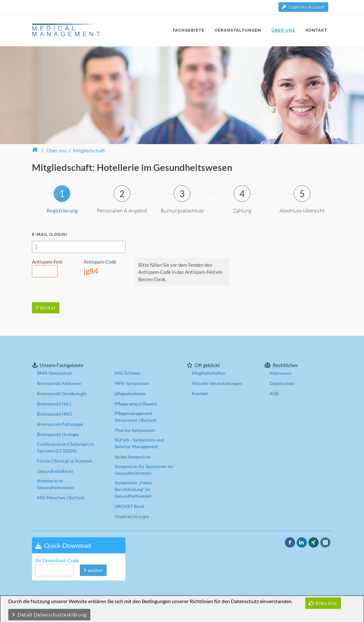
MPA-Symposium (132, 383)
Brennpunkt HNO (55, 414)
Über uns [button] (56, 150)
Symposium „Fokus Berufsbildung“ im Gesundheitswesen (133, 489)
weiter (93, 570)
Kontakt (200, 393)
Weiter (46, 307)
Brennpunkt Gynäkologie (62, 393)
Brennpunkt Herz (54, 403)
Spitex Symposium (133, 456)
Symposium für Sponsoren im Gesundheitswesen (144, 469)
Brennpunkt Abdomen (59, 383)
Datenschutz (282, 383)
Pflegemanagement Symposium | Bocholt (136, 416)
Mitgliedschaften (209, 373)
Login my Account (303, 7)
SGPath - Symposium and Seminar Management (139, 443)
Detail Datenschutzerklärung (49, 614)
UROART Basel (129, 506)
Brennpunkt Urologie (58, 434)
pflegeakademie (130, 393)
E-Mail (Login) (50, 234)
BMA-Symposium (54, 373)
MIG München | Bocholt (61, 497)
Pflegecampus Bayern (136, 403)
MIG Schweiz (127, 373)
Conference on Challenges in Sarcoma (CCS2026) (65, 447)
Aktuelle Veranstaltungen (217, 383)
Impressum (281, 373)
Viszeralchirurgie (132, 516)
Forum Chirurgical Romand (64, 461)
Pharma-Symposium (135, 430)
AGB (274, 393)
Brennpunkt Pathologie (60, 424)
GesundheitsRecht (55, 471)
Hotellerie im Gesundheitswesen (56, 484)
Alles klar (323, 603)
